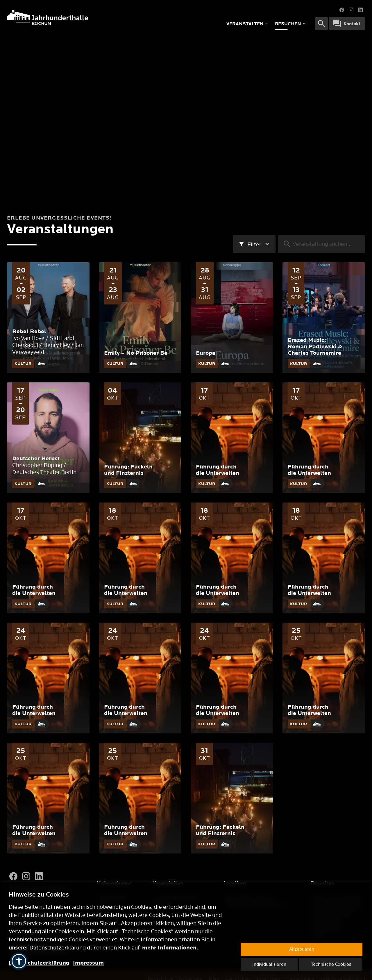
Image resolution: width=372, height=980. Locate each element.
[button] (19, 961)
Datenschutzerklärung (39, 963)
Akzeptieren (302, 949)
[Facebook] (13, 876)
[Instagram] (26, 876)
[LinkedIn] (39, 876)
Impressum (88, 963)
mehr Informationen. (170, 948)
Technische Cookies (331, 964)
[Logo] (83, 17)
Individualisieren (269, 964)
